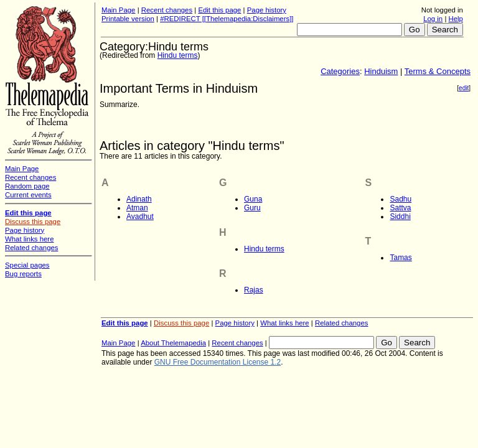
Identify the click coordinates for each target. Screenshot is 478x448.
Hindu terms (178, 55)
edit (464, 88)
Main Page (118, 10)
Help (456, 19)
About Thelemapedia (173, 343)
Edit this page (219, 10)
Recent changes (167, 10)
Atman (137, 208)
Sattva (400, 208)
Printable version (128, 19)
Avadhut (140, 217)
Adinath (139, 199)
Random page (27, 186)
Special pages (27, 265)
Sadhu (401, 199)
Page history (267, 10)
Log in (433, 19)
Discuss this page (181, 323)
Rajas (254, 290)
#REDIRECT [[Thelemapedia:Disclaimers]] (227, 19)
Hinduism (381, 71)
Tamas (401, 258)
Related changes (342, 323)
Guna (253, 199)
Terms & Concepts (438, 71)
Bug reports (23, 274)
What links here (285, 323)
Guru (252, 208)
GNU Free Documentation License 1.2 (218, 362)
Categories (340, 71)
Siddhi (400, 217)
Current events (28, 195)
